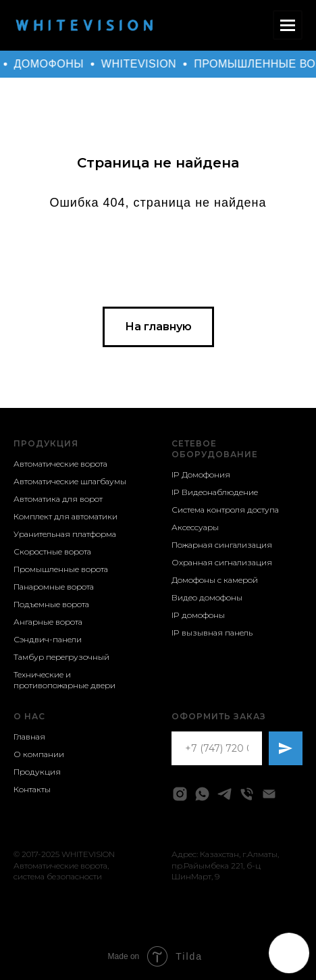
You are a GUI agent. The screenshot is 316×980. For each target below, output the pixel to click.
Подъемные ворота (51, 604)
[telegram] (225, 794)
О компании (39, 754)
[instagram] (180, 794)
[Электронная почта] (269, 794)
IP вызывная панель (212, 633)
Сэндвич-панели (48, 639)
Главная (29, 737)
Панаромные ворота (54, 587)
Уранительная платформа (65, 534)
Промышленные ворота (61, 569)
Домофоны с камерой (215, 580)
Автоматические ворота (60, 464)
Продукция (46, 443)
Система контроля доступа (225, 510)
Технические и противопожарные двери (64, 680)
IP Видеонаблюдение (215, 492)
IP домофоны (198, 615)
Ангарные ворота (48, 622)
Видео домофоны (207, 597)
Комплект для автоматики (65, 516)
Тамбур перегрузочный (61, 657)
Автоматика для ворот (58, 499)
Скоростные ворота (52, 551)
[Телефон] (247, 794)
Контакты (32, 789)
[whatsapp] (202, 794)
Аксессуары (195, 527)
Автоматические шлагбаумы (70, 481)
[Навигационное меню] (288, 25)
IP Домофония (201, 474)
